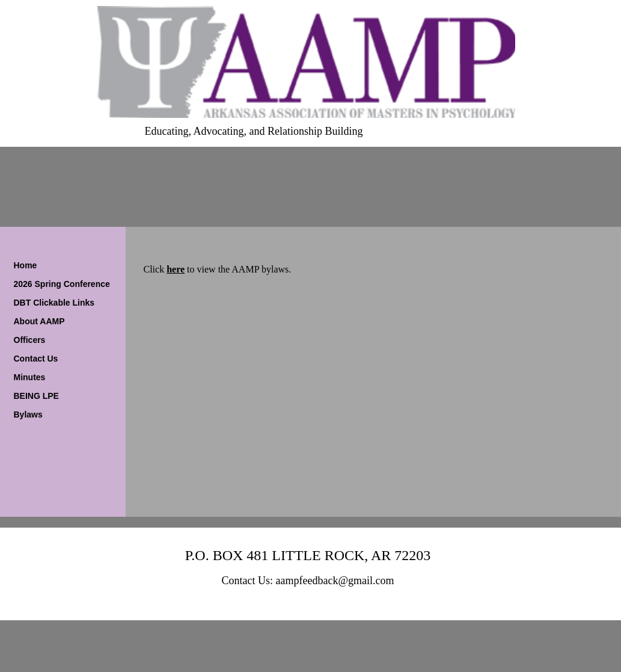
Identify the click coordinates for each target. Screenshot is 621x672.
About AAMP (39, 321)
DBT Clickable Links (54, 303)
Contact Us (36, 359)
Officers (30, 340)
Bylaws (28, 415)
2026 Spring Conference (62, 284)
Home (26, 265)
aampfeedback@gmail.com (335, 581)
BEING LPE (36, 396)
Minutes (30, 377)
